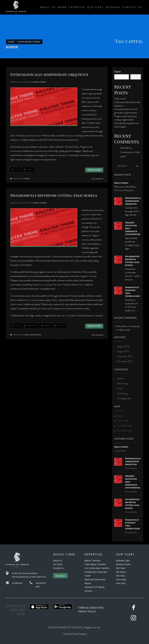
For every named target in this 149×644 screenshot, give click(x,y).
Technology (122, 393)
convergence (32, 325)
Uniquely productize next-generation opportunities (126, 111)
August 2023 (123, 346)
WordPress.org (124, 431)
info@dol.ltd (17, 583)
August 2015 (123, 351)
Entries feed (123, 421)
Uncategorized (124, 398)
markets (29, 169)
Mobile (27, 179)
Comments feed (125, 426)
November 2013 (125, 361)
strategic (60, 325)
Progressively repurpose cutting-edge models (54, 195)
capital (17, 169)
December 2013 (125, 356)
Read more (94, 170)
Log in (120, 416)
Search (117, 72)
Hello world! (120, 99)
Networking (36, 335)
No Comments (97, 179)
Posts (120, 388)
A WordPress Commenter (128, 326)
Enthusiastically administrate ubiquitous (49, 74)
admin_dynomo (39, 82)
